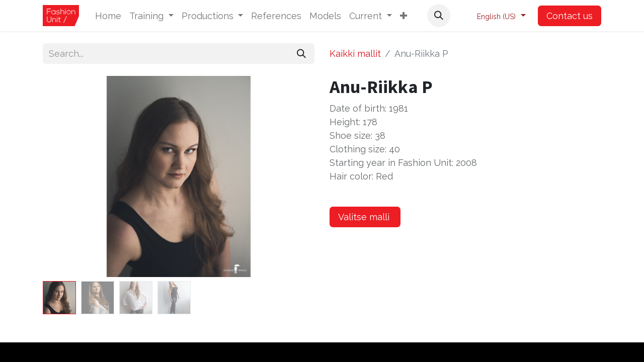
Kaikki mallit (355, 54)
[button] (404, 16)
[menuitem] (108, 16)
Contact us (570, 16)
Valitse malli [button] (365, 217)
